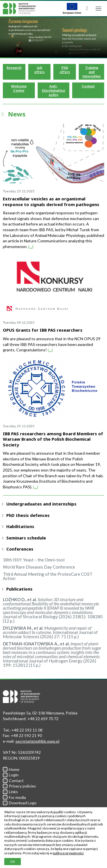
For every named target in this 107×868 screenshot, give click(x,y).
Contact (88, 86)
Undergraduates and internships (41, 504)
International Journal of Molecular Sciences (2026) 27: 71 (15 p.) (50, 632)
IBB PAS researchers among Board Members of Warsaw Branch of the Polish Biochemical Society (53, 439)
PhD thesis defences (28, 515)
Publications (19, 589)
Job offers (39, 70)
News (17, 114)
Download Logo (20, 803)
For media (14, 797)
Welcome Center (19, 88)
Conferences (20, 549)
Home (11, 769)
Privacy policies (19, 786)
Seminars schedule (26, 538)
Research (14, 68)
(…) (31, 246)
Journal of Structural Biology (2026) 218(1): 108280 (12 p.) (53, 610)
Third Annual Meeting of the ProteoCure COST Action (48, 576)
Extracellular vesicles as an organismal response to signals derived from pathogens (51, 202)
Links (10, 792)
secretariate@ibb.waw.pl (37, 741)
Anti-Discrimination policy (53, 90)
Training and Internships (92, 72)
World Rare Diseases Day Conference (39, 567)
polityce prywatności (68, 853)
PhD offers (65, 70)
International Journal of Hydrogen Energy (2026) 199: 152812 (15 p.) (52, 654)
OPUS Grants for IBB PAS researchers (43, 330)
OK (13, 862)
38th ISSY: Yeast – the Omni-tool (34, 560)
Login (11, 775)
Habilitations (20, 526)
